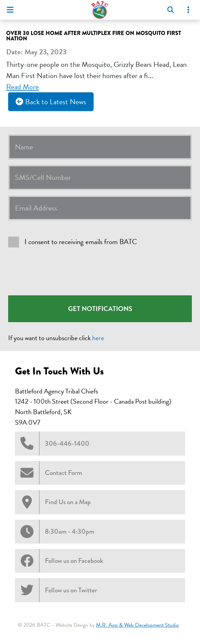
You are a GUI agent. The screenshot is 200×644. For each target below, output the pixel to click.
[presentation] (60, 271)
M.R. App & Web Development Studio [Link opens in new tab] (137, 625)
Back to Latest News (56, 102)
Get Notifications (100, 309)
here (98, 338)
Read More (22, 87)
